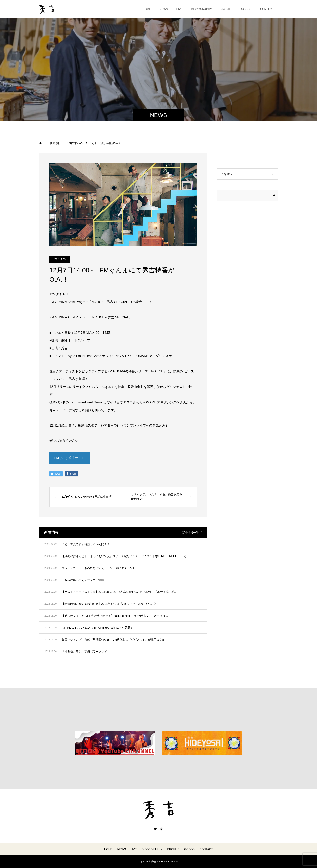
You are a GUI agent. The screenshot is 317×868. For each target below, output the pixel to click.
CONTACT (267, 9)
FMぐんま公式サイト (69, 458)
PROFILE (226, 9)
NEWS (164, 9)
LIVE (180, 9)
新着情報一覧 (190, 533)
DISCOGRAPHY (201, 9)
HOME (147, 9)
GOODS (246, 9)
